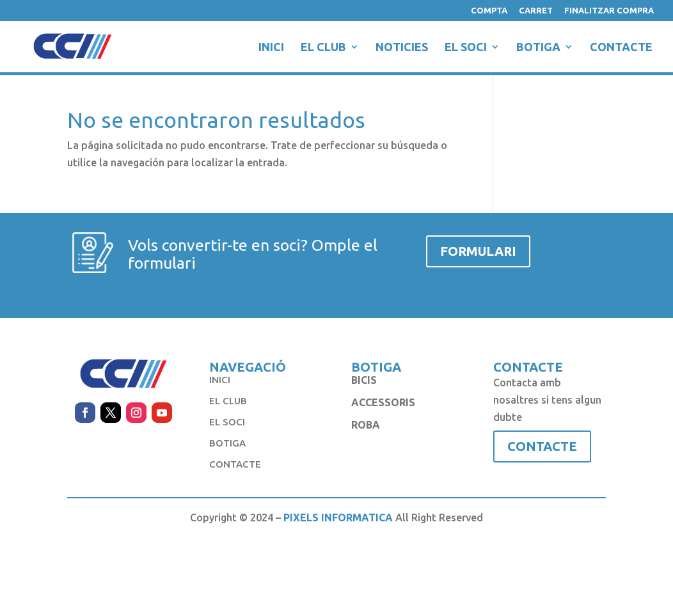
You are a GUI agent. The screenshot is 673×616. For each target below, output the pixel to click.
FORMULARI (478, 251)
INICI (271, 48)
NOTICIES (402, 48)
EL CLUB (323, 48)
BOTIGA (538, 48)
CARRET (536, 11)
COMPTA (489, 11)
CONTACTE (621, 48)
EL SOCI (466, 48)
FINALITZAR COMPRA (609, 11)
